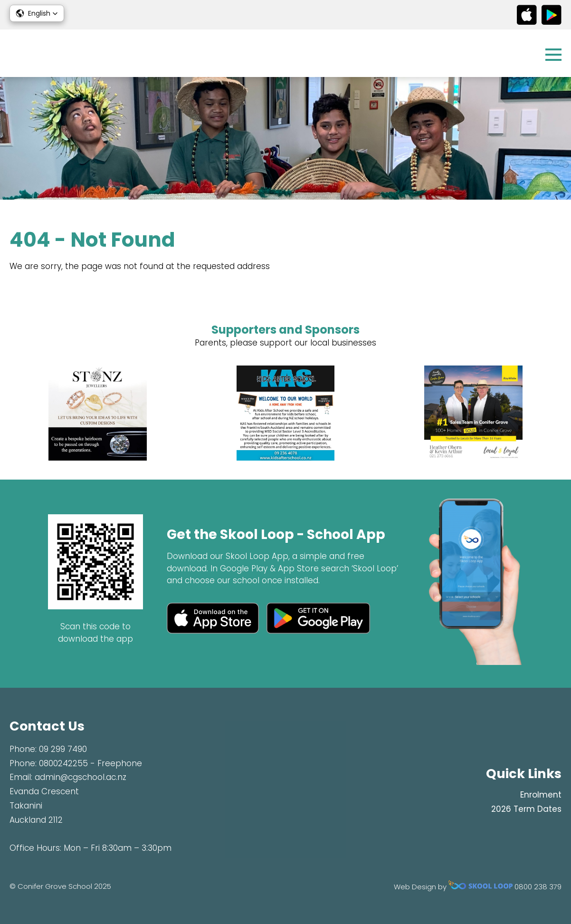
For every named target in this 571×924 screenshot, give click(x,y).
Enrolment (541, 795)
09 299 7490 (63, 749)
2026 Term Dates (526, 809)
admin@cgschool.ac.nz (81, 777)
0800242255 (63, 763)
